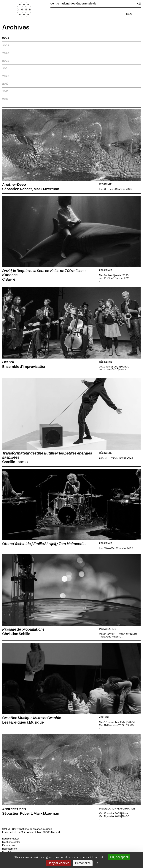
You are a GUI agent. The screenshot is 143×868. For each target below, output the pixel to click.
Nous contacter (11, 839)
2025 (6, 38)
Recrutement (10, 849)
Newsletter (8, 852)
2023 (6, 53)
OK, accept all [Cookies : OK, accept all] (119, 857)
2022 (6, 61)
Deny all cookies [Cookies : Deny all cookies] (59, 863)
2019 (5, 84)
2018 (5, 91)
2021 (5, 68)
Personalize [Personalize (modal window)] (83, 863)
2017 (5, 99)
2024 (6, 45)
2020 (6, 76)
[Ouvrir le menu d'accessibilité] (139, 4)
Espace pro (8, 845)
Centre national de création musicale (73, 4)
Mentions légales (11, 842)
